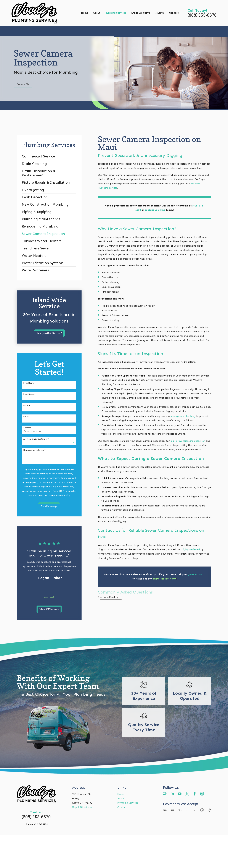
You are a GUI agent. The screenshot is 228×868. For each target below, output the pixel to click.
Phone (26, 405)
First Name (29, 383)
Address (27, 428)
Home (121, 794)
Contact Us (23, 84)
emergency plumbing (183, 416)
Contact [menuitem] (174, 13)
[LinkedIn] (172, 794)
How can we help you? (34, 450)
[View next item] (52, 597)
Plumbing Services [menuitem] (116, 13)
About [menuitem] (97, 13)
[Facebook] (195, 794)
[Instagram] (202, 794)
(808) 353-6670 (202, 15)
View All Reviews (49, 609)
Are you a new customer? (36, 439)
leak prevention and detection (188, 441)
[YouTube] (180, 794)
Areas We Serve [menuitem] (140, 13)
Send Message (49, 506)
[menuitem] (49, 156)
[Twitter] (187, 794)
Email (26, 417)
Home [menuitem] (85, 13)
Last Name (29, 394)
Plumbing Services (128, 803)
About (121, 798)
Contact (122, 807)
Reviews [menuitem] (160, 13)
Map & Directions (82, 807)
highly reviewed (191, 549)
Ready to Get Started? (49, 333)
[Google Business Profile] (165, 794)
